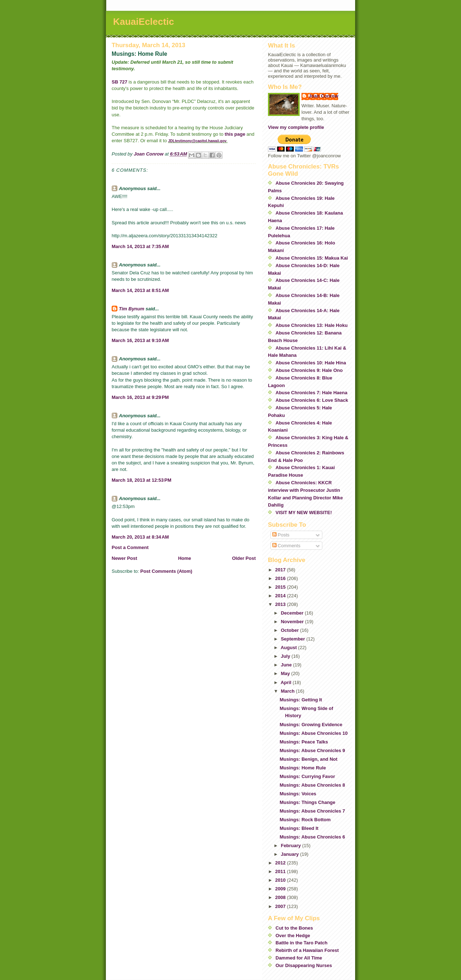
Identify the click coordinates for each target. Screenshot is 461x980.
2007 (281, 906)
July (286, 656)
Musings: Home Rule (303, 768)
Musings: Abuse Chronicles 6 (312, 837)
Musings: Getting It (301, 700)
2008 (281, 897)
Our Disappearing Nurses (304, 965)
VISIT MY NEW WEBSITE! (304, 513)
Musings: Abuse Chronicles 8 (312, 785)
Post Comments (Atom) (166, 571)
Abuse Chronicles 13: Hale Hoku (312, 325)
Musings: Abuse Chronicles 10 (314, 733)
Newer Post (124, 558)
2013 (281, 604)
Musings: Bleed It (299, 828)
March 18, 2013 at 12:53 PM (142, 480)
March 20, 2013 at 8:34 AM (140, 537)
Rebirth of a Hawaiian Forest (307, 950)
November (293, 622)
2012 (281, 863)
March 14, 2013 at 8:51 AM (140, 290)
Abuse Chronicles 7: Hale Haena (311, 393)
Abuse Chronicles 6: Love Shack (312, 400)
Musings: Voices (298, 794)
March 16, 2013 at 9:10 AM (140, 340)
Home (184, 558)
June (287, 665)
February (292, 846)
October (290, 630)
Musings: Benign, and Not (308, 759)
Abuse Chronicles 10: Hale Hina (311, 363)
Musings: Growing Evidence (311, 725)
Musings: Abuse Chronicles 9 (312, 750)
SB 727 (119, 82)
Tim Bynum (132, 309)
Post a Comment (130, 547)
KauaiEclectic (144, 22)
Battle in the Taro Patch (301, 943)
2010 (281, 880)
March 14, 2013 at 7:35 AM (140, 246)
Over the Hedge (293, 936)
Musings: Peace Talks (304, 742)
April (287, 682)
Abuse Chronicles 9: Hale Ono (309, 370)
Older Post (244, 558)
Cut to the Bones (294, 928)
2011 (281, 871)
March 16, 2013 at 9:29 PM (140, 397)
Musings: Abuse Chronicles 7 (312, 811)
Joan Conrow (323, 96)
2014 (281, 596)
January (290, 854)
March (288, 691)
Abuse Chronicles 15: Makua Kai (312, 258)
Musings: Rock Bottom (305, 820)
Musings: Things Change (307, 802)
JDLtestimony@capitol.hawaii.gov (197, 141)
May (286, 673)
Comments (286, 546)
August (289, 648)
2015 (281, 587)
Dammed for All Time (299, 958)
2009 (281, 889)
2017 (281, 570)
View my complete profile (296, 127)
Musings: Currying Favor (307, 776)
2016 (281, 578)
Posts (281, 535)
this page (235, 134)
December (293, 613)
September (294, 639)
